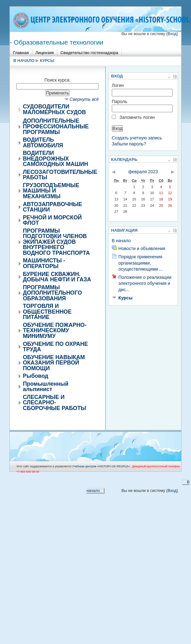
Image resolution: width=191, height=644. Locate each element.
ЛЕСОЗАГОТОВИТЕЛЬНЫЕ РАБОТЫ (60, 175)
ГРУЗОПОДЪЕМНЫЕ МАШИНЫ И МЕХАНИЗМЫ (51, 191)
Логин (118, 85)
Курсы (47, 61)
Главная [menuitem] (21, 53)
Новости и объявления (142, 248)
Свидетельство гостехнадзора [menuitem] (89, 53)
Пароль (120, 101)
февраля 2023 (143, 172)
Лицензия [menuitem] (45, 53)
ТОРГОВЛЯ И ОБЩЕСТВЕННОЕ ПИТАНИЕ (47, 312)
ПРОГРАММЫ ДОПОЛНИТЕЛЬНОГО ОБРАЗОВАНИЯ (52, 293)
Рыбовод (35, 376)
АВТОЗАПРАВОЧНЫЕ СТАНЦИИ (52, 207)
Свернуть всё (84, 99)
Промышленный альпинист (46, 387)
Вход (172, 34)
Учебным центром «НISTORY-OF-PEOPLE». (101, 466)
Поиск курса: (57, 80)
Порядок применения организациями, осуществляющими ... (141, 263)
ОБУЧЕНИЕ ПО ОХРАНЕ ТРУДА (55, 347)
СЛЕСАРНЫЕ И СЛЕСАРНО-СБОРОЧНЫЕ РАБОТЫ (54, 403)
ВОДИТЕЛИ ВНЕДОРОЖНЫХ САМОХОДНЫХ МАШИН (55, 159)
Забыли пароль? (129, 144)
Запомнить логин (137, 117)
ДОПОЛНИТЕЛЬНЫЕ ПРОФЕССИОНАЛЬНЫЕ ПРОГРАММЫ (56, 126)
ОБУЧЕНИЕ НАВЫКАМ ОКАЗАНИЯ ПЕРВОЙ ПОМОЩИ (54, 363)
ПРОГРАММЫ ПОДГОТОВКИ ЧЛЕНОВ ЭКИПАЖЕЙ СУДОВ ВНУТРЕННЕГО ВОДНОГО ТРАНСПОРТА (56, 242)
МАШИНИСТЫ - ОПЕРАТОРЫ (44, 263)
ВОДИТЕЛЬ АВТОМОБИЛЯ (43, 143)
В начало (24, 61)
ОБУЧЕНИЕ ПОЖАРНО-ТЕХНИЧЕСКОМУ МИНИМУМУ (55, 331)
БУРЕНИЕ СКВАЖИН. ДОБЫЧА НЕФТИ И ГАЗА (57, 277)
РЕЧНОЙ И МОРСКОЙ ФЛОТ (52, 220)
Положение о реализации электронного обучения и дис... (145, 283)
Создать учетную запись (137, 138)
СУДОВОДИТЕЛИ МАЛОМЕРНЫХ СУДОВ (54, 109)
